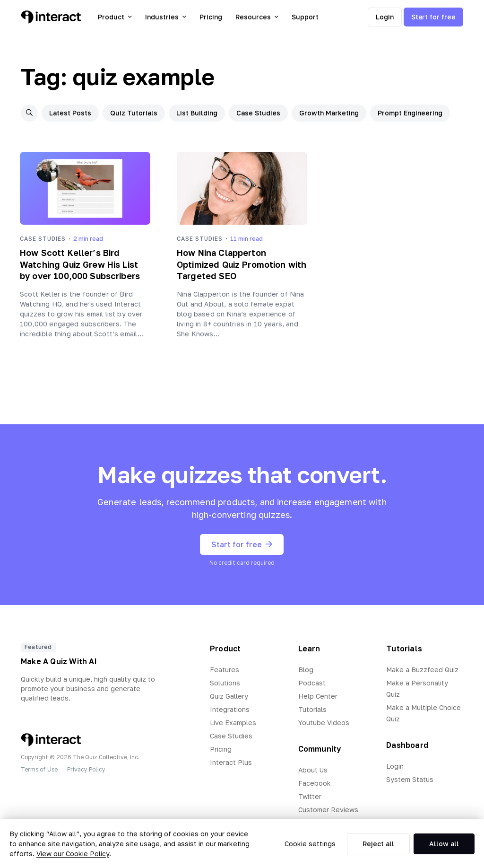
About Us (313, 770)
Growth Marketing (329, 113)
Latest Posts (70, 113)
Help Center (318, 696)
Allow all (444, 844)
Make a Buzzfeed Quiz (422, 670)
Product (115, 17)
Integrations (230, 709)
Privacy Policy (86, 769)
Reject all (378, 844)
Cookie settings (310, 844)
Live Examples (233, 723)
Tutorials (312, 709)
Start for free (433, 17)
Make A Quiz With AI (59, 661)
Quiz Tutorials (134, 113)
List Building (197, 113)
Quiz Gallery (229, 696)
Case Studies (258, 113)
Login (385, 17)
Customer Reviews (328, 810)
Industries (166, 17)
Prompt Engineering (410, 113)
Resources (257, 17)
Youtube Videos (324, 723)
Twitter (310, 796)
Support (305, 17)
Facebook (315, 783)
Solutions (225, 683)
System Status (410, 779)
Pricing (211, 17)
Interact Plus (231, 762)
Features (225, 670)
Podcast (312, 683)
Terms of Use (39, 769)
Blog (306, 670)
